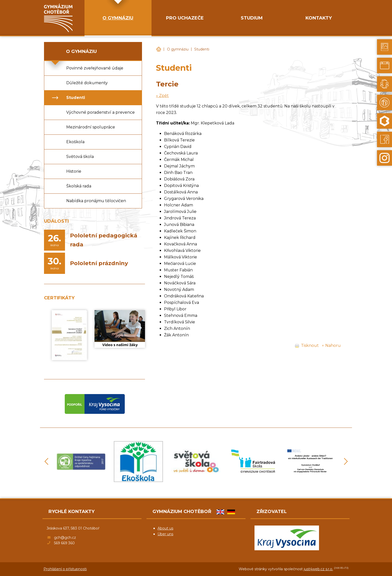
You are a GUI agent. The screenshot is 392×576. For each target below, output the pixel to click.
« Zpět (162, 96)
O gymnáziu (178, 49)
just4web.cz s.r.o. (318, 569)
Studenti (202, 49)
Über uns (165, 534)
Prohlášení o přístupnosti (65, 569)
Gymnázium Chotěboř (158, 49)
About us (165, 528)
